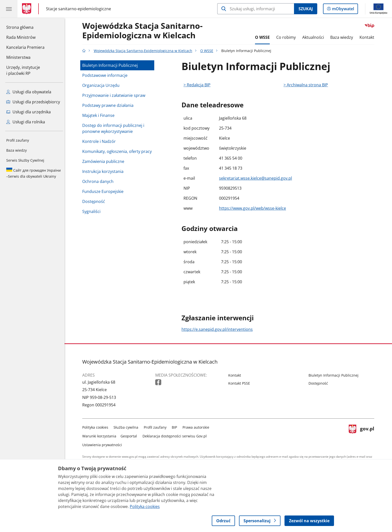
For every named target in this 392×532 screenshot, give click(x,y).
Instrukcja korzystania (104, 171)
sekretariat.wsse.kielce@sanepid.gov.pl (257, 178)
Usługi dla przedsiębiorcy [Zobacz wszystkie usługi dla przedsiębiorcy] (33, 102)
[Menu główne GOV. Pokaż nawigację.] (9, 9)
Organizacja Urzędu (102, 85)
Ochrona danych (99, 181)
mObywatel (342, 10)
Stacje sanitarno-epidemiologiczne (78, 9)
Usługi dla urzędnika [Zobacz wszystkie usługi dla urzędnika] (28, 112)
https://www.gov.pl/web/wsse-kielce (254, 208)
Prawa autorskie (197, 427)
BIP (176, 427)
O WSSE (264, 37)
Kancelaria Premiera (25, 47)
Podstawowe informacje (106, 75)
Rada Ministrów (21, 37)
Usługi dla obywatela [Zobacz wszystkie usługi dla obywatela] (29, 92)
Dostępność (95, 201)
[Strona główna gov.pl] (28, 9)
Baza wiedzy (16, 150)
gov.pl (363, 435)
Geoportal (130, 436)
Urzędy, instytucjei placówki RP (23, 70)
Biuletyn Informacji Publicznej (111, 65)
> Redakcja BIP (198, 85)
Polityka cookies (96, 427)
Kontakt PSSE (240, 383)
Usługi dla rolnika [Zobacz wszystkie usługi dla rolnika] (26, 122)
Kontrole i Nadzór (100, 141)
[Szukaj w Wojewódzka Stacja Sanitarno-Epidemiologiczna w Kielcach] (256, 9)
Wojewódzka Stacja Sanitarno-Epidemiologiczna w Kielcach (144, 31)
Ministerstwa (18, 57)
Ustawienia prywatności (103, 445)
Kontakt (368, 37)
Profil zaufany (18, 140)
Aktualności (314, 37)
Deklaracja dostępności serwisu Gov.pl (176, 436)
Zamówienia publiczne (104, 161)
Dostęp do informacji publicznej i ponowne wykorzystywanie (114, 128)
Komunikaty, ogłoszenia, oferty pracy (118, 151)
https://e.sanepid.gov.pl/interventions (218, 329)
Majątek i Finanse (100, 115)
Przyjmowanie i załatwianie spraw (115, 95)
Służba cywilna (127, 427)
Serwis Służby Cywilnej (25, 160)
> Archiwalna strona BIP (307, 85)
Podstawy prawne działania (109, 105)
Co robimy (287, 37)
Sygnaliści (93, 211)
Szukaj (306, 9)
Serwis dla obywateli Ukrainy (33, 173)
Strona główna (25, 27)
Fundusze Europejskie (104, 191)
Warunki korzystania (100, 436)
